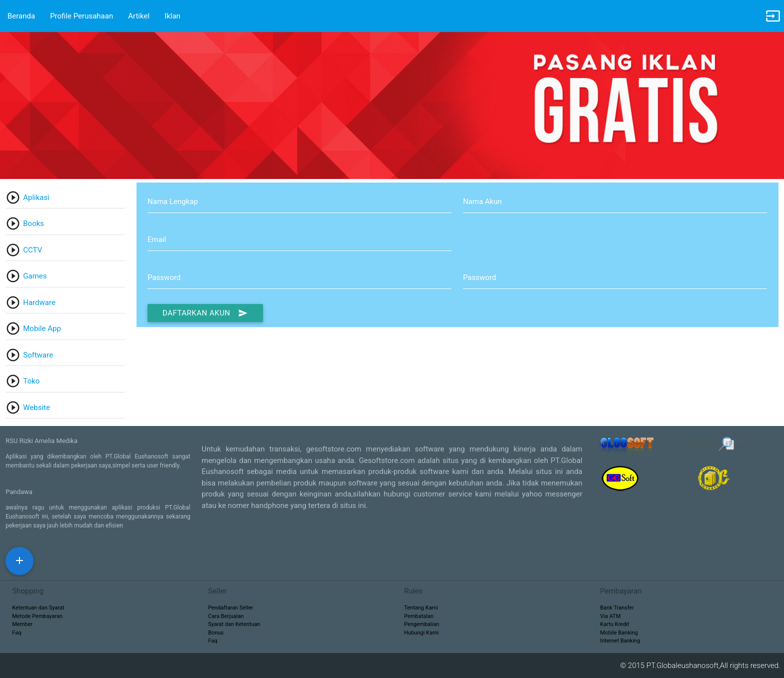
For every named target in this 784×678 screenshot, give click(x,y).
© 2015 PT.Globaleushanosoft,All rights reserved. (702, 665)
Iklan (172, 16)
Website (36, 407)
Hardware (39, 302)
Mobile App (42, 328)
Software (38, 355)
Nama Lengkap (173, 201)
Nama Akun (482, 201)
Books (33, 223)
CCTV (32, 250)
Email (157, 239)
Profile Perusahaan (81, 16)
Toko (31, 381)
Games (35, 276)
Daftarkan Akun (205, 313)
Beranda (21, 16)
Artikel (139, 16)
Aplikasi (36, 197)
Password (164, 277)
